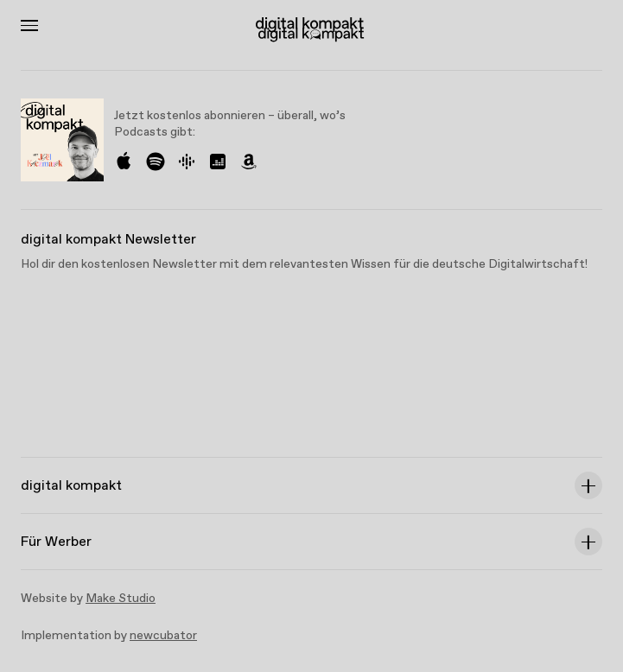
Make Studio (121, 599)
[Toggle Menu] (29, 25)
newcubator (163, 636)
